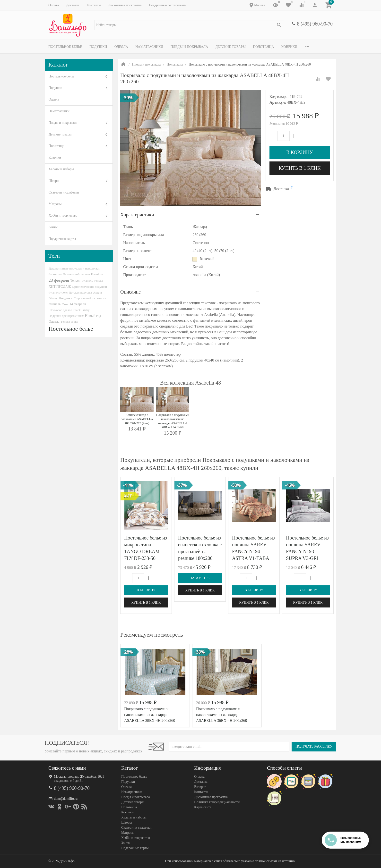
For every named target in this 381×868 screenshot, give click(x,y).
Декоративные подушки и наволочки (74, 268)
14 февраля (78, 304)
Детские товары (230, 47)
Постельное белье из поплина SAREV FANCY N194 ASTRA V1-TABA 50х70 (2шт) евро (253, 551)
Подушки (98, 47)
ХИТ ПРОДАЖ (60, 287)
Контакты (94, 5)
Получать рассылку (314, 746)
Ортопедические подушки (89, 287)
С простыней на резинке (90, 298)
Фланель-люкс (58, 293)
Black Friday (81, 310)
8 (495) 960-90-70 (315, 24)
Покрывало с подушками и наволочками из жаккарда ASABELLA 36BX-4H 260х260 (222, 715)
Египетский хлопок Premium (83, 274)
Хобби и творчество (63, 215)
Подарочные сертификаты (168, 5)
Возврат (200, 787)
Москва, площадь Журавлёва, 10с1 (79, 777)
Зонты (53, 227)
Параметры (200, 578)
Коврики (289, 47)
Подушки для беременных (66, 316)
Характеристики (137, 215)
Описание (130, 292)
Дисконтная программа (125, 5)
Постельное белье (65, 47)
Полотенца (264, 47)
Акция (97, 292)
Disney (53, 298)
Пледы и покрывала (189, 47)
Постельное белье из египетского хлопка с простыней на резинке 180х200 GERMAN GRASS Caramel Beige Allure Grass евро (200, 558)
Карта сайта (203, 807)
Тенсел (75, 280)
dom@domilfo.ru (66, 799)
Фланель (55, 304)
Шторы (54, 181)
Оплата (54, 5)
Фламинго (55, 274)
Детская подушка (80, 292)
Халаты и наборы (61, 169)
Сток (65, 304)
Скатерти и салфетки (64, 192)
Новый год (93, 316)
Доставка (73, 5)
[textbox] (189, 25)
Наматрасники (149, 47)
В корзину (300, 152)
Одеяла (121, 47)
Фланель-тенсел (92, 281)
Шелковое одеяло (60, 310)
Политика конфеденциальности (217, 802)
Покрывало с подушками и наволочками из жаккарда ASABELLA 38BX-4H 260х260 (150, 715)
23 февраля (59, 280)
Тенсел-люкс (69, 322)
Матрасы (55, 204)
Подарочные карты (62, 239)
